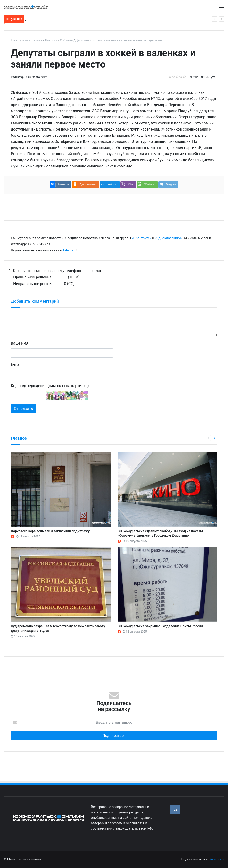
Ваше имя (20, 343)
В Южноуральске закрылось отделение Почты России (160, 626)
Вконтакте (216, 859)
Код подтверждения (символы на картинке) (50, 386)
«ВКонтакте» (141, 238)
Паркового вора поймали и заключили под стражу (50, 531)
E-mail (16, 364)
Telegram (70, 250)
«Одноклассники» (168, 238)
